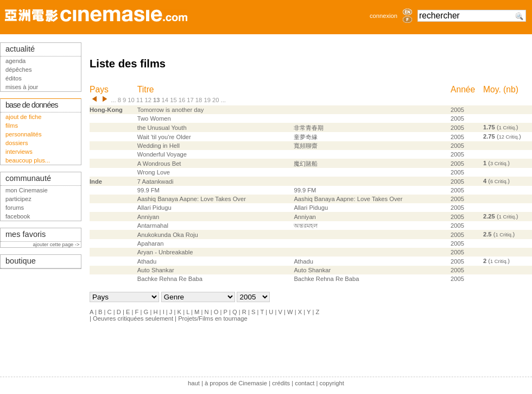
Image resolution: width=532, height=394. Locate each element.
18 (199, 100)
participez (18, 199)
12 (148, 100)
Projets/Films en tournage (213, 318)
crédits (281, 383)
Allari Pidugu (154, 208)
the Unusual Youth (162, 128)
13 (156, 100)
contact (305, 383)
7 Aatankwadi (156, 182)
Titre (146, 89)
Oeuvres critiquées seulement (133, 318)
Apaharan (151, 243)
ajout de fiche (24, 117)
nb (511, 89)
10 (131, 100)
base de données (32, 105)
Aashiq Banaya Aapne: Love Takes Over (192, 199)
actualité (20, 49)
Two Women (154, 118)
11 (140, 100)
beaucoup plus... (28, 160)
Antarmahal (153, 226)
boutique (21, 261)
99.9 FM (148, 190)
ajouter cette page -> (57, 245)
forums (15, 208)
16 (182, 100)
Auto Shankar (156, 270)
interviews (19, 152)
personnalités (24, 134)
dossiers (17, 143)
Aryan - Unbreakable (165, 252)
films (12, 126)
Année (463, 89)
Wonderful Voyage (162, 154)
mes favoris (26, 234)
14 (165, 100)
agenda (15, 61)
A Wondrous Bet (159, 164)
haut (194, 383)
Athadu (147, 261)
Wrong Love (154, 172)
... (113, 100)
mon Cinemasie (27, 190)
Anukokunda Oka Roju (168, 235)
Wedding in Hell (159, 146)
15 (173, 100)
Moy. (492, 89)
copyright (331, 383)
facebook (18, 216)
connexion (384, 16)
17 (190, 100)
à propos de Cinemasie (236, 383)
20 (216, 100)
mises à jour (22, 87)
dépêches (19, 70)
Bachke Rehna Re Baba (170, 279)
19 (207, 100)
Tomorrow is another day (171, 110)
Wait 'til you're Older (164, 137)
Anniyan (148, 217)
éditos (14, 78)
